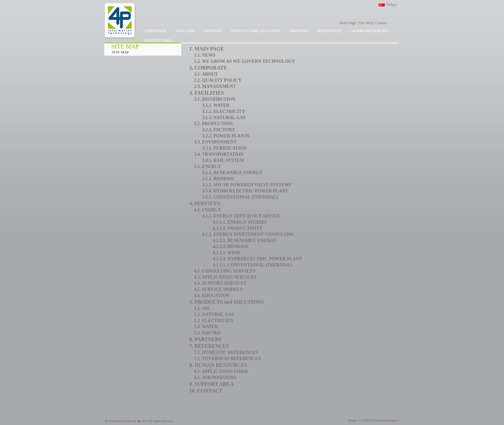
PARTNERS (299, 31)
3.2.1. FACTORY (219, 130)
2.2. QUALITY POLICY (218, 80)
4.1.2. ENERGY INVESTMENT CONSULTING (248, 234)
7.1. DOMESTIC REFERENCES (226, 352)
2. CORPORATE (208, 68)
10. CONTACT (206, 391)
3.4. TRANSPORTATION (219, 154)
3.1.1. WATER (216, 105)
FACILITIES (185, 31)
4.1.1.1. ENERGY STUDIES (240, 222)
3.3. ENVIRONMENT (216, 142)
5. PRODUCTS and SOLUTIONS (226, 302)
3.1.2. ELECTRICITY (224, 111)
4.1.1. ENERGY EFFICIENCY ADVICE (241, 216)
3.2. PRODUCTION (213, 124)
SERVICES (213, 31)
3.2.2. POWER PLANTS (226, 136)
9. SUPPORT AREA (212, 384)
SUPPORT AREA (158, 41)
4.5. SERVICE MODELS (218, 289)
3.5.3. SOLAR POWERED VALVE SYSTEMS (247, 185)
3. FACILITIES (207, 93)
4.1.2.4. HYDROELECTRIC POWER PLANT (257, 259)
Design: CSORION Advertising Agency (373, 420)
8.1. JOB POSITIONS (215, 378)
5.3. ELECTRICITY (214, 321)
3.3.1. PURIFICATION (224, 148)
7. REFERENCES (209, 346)
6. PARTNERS (205, 339)
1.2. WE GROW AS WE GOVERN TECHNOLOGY (245, 61)
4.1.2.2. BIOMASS (230, 247)
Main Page (348, 23)
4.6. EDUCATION (212, 296)
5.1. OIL (202, 308)
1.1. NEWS (205, 55)
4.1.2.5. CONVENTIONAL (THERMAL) (252, 265)
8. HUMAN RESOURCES (218, 365)
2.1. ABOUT (206, 74)
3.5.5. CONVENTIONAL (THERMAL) (240, 197)
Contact (381, 23)
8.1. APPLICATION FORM (221, 371)
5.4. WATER (206, 327)
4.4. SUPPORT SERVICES (220, 283)
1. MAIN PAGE (207, 49)
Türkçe (391, 5)
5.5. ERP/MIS (207, 333)
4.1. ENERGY (208, 210)
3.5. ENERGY (208, 166)
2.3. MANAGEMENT (215, 86)
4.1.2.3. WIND (226, 253)
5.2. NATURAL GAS (214, 314)
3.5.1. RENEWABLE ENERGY (232, 173)
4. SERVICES (205, 203)
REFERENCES (330, 31)
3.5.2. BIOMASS (218, 179)
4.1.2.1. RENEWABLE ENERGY (245, 240)
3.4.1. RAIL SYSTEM (223, 160)
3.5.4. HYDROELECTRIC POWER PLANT (245, 191)
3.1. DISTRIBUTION (215, 99)
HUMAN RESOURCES (369, 31)
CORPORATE (155, 31)
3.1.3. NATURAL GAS (224, 118)
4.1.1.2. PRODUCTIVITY (238, 228)
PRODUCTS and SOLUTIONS (256, 31)
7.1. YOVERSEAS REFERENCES (227, 359)
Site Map (366, 23)
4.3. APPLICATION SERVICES (225, 277)
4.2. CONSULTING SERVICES (225, 271)
